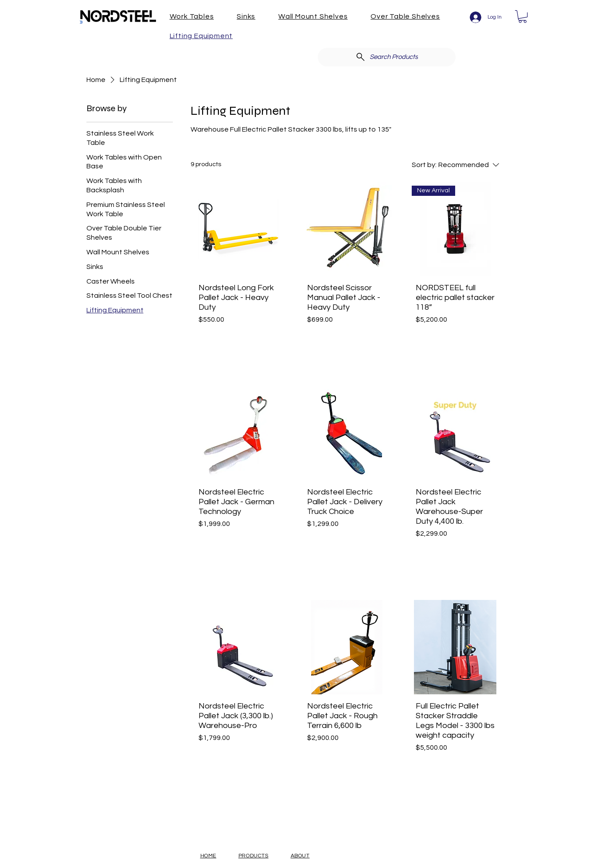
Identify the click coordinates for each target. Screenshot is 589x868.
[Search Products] (387, 57)
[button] (198, 16)
